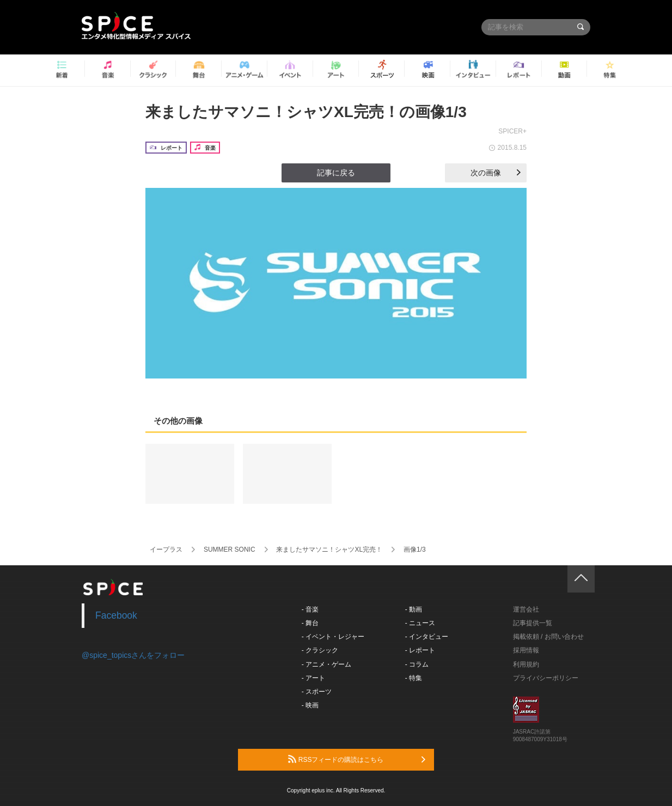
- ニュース (420, 623)
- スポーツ (317, 692)
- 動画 (414, 609)
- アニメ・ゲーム (326, 664)
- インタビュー (427, 637)
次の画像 (496, 173)
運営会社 (526, 609)
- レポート (420, 650)
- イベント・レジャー (333, 637)
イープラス (166, 549)
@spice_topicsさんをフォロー (133, 655)
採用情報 (526, 650)
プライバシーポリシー (546, 678)
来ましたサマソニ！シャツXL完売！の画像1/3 (306, 112)
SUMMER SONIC (230, 549)
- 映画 (310, 705)
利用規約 (526, 664)
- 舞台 (310, 623)
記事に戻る (336, 173)
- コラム (417, 664)
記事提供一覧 (533, 623)
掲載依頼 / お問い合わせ (548, 637)
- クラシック (320, 650)
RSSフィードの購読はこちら (357, 759)
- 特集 (414, 678)
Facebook (116, 615)
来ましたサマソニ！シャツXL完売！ (329, 549)
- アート (313, 678)
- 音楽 (310, 609)
